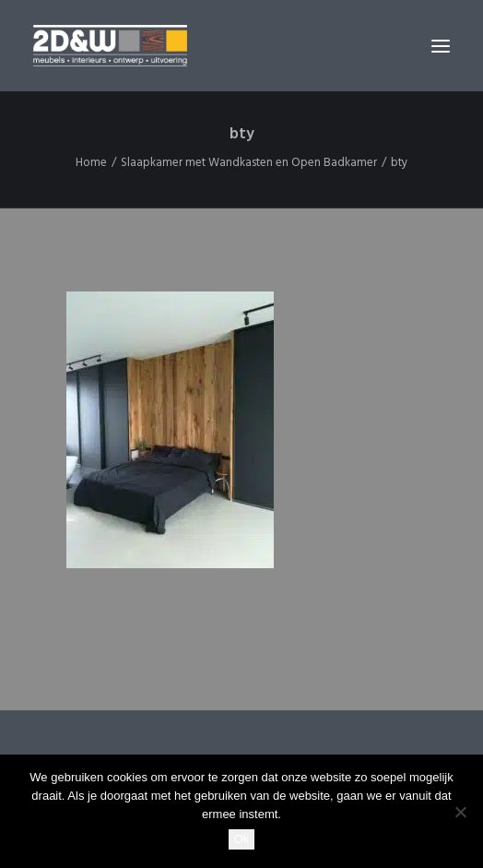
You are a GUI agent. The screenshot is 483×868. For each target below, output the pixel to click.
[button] (441, 46)
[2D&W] (110, 46)
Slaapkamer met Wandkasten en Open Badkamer (249, 163)
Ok (242, 839)
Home (91, 163)
